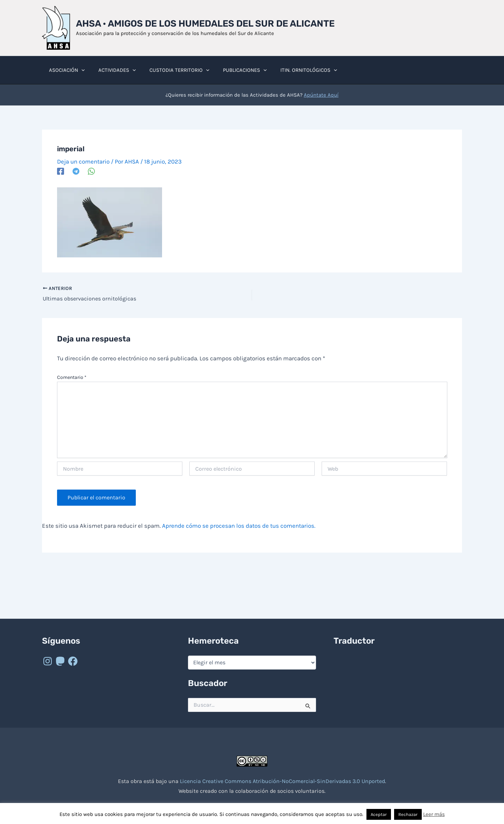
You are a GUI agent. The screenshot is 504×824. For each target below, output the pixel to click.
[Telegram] (76, 171)
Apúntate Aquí (321, 95)
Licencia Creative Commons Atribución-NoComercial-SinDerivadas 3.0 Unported (282, 781)
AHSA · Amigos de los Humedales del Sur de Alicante (205, 24)
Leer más (434, 814)
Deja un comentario (83, 161)
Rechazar (408, 814)
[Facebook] (61, 171)
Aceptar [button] (379, 814)
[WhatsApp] (91, 171)
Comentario (72, 377)
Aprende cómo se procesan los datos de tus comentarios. (239, 526)
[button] (80, 70)
